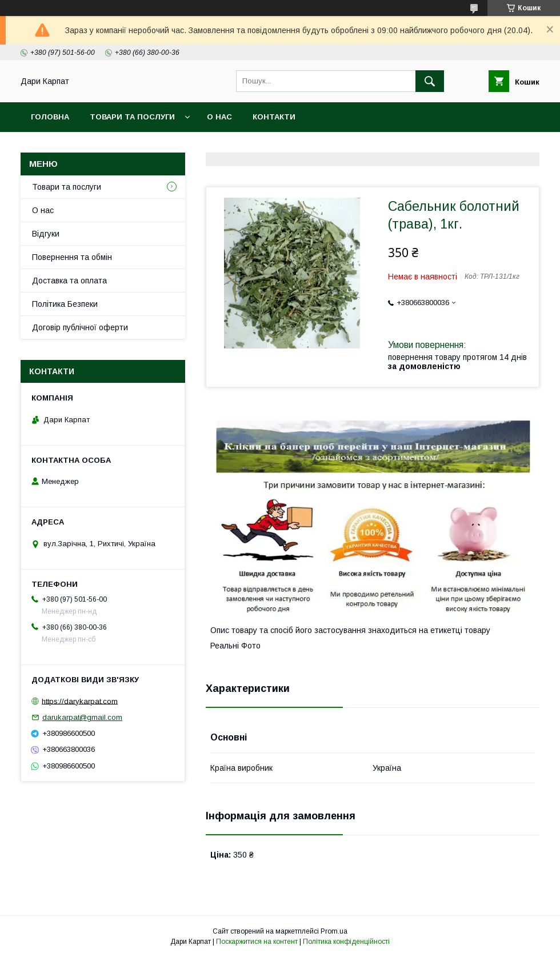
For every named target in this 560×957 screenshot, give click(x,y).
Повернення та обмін (72, 257)
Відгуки (46, 234)
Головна (50, 117)
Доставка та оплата (69, 281)
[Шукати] (430, 81)
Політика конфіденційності (346, 942)
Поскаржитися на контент (257, 942)
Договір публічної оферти (80, 327)
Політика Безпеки (65, 304)
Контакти (274, 117)
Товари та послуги (132, 117)
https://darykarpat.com (80, 701)
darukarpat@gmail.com (82, 717)
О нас (219, 117)
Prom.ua (334, 931)
